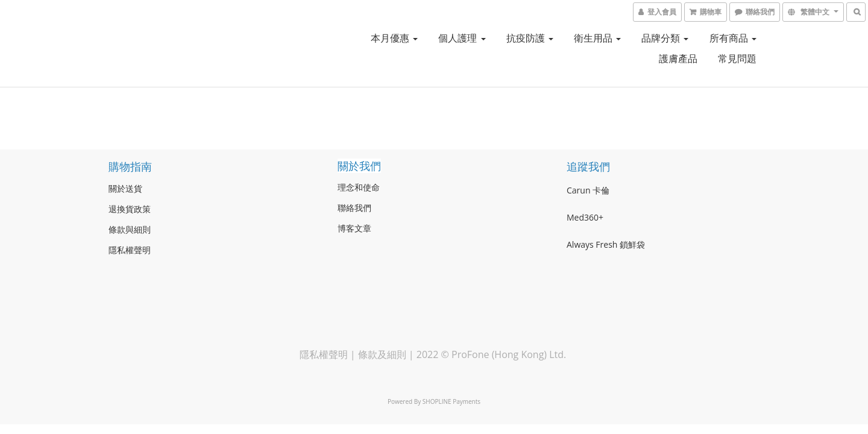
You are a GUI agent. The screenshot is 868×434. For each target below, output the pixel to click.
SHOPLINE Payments (451, 401)
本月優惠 (394, 38)
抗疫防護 (530, 38)
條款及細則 (382, 354)
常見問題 (737, 58)
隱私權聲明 (324, 354)
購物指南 (130, 166)
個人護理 (462, 38)
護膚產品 (678, 58)
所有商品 (733, 38)
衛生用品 (597, 38)
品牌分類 (665, 38)
